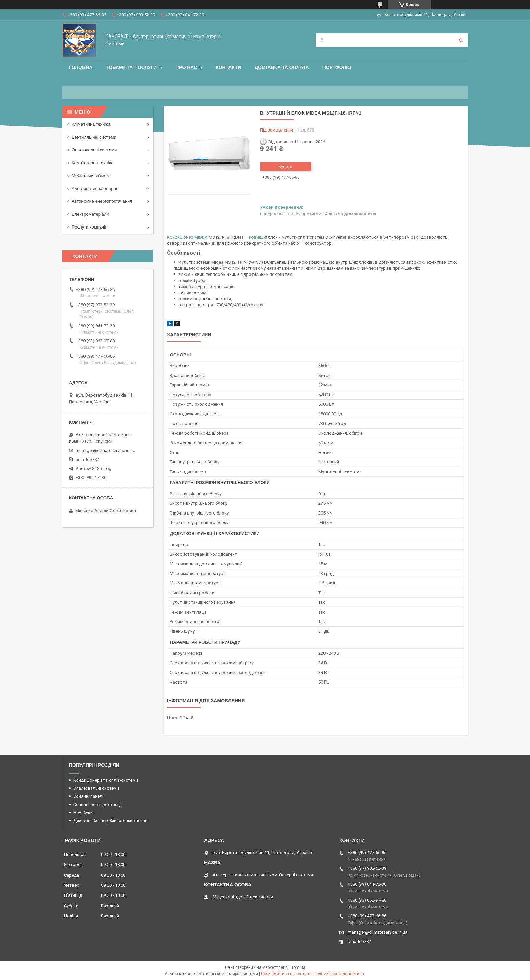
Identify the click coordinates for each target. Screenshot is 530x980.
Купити (285, 166)
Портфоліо (337, 67)
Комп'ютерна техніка (93, 163)
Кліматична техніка (91, 124)
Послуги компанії (89, 227)
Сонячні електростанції (98, 804)
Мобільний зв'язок (90, 176)
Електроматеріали (90, 214)
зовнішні (258, 237)
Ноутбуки (83, 812)
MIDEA (201, 237)
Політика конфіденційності (340, 974)
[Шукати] (461, 40)
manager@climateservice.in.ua (105, 450)
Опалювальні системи (94, 150)
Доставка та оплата (282, 67)
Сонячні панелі (88, 796)
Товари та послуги (131, 67)
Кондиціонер (180, 237)
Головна (81, 67)
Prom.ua (297, 967)
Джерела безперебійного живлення (110, 821)
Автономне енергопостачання (102, 201)
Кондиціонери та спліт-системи (106, 780)
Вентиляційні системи (94, 137)
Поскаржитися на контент (286, 974)
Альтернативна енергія (95, 188)
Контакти (228, 67)
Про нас (186, 67)
